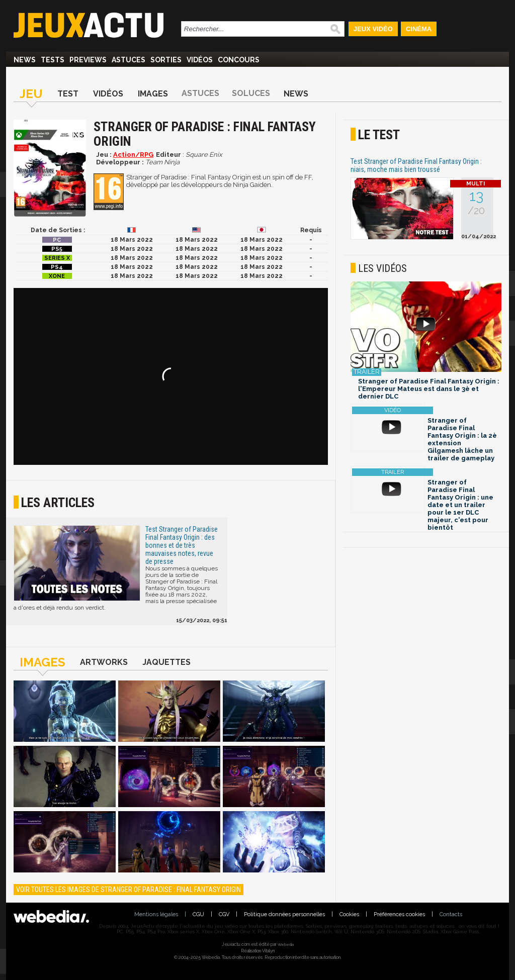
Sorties (166, 60)
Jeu (31, 94)
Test (68, 94)
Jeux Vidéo (373, 29)
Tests (53, 60)
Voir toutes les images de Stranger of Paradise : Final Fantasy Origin (128, 890)
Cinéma (419, 29)
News (25, 60)
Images (153, 94)
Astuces (128, 60)
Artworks (104, 662)
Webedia (286, 944)
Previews (88, 60)
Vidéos (200, 60)
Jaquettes (166, 662)
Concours (239, 60)
